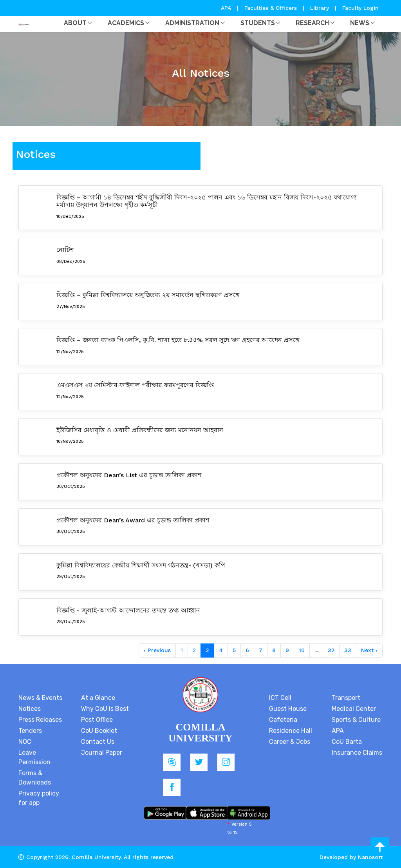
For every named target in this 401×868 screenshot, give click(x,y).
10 (302, 650)
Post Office (97, 720)
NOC (25, 742)
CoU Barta (347, 742)
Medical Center (354, 709)
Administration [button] (192, 23)
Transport (346, 698)
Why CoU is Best (105, 709)
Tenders (30, 731)
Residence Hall (291, 731)
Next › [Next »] (369, 650)
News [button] (360, 23)
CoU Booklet (99, 731)
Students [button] (258, 23)
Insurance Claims (357, 753)
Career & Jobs (290, 742)
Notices (30, 709)
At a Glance (98, 698)
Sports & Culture (356, 720)
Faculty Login (360, 8)
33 (348, 650)
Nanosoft (370, 857)
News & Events (40, 698)
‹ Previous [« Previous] (157, 650)
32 (331, 650)
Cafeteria (283, 720)
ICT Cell (280, 698)
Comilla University (96, 857)
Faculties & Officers (271, 8)
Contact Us (98, 742)
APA (227, 8)
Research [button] (312, 23)
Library (321, 8)
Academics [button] (126, 23)
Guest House (288, 709)
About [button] (75, 23)
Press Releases (40, 720)
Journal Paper (102, 753)
